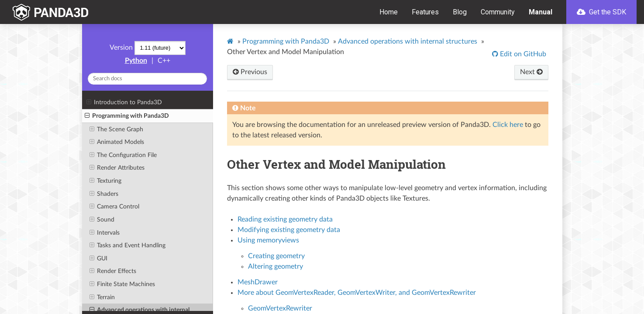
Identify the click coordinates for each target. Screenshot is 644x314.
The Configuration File (123, 155)
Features (425, 12)
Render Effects (113, 271)
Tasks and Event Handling (127, 246)
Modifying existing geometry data (289, 230)
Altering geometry (276, 266)
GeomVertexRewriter (280, 308)
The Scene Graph (116, 130)
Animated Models (117, 142)
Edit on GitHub (522, 54)
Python (136, 61)
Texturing (105, 181)
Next (531, 72)
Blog (460, 12)
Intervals (105, 233)
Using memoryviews (268, 240)
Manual (541, 12)
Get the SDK (601, 12)
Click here (508, 125)
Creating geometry (276, 256)
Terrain (102, 297)
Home (389, 12)
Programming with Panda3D (127, 116)
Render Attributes (117, 168)
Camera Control (114, 207)
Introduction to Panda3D (124, 102)
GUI (98, 259)
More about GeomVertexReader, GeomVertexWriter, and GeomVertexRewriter (357, 293)
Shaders (104, 194)
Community (498, 12)
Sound (102, 220)
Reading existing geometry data (285, 219)
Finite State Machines (122, 284)
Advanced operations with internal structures (408, 41)
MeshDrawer (258, 282)
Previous (250, 72)
